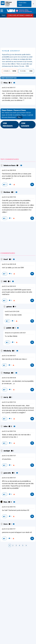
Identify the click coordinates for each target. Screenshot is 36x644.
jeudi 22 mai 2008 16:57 (9, 356)
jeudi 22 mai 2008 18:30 (9, 170)
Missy (6, 83)
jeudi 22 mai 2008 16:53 (9, 286)
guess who (7, 473)
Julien (6, 427)
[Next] (26, 546)
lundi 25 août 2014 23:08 (12, 312)
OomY (6, 259)
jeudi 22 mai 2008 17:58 (9, 197)
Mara (6, 502)
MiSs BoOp (7, 351)
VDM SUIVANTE (25, 125)
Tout (4, 16)
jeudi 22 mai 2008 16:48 (9, 264)
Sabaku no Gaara (10, 166)
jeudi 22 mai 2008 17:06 (9, 431)
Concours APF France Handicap (20, 16)
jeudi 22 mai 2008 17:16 (9, 507)
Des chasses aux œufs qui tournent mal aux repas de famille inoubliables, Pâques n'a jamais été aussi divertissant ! (17, 114)
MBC (5, 282)
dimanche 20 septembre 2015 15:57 (15, 333)
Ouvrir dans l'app (22, 4)
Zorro (6, 524)
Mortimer (7, 192)
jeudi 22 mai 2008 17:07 (9, 456)
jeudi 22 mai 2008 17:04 (9, 402)
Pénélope (7, 373)
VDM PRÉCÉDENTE (8, 125)
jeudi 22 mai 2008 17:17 (9, 88)
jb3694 (9, 328)
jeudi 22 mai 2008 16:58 (9, 378)
